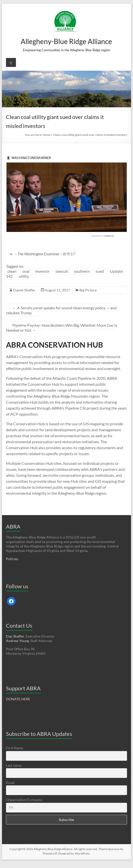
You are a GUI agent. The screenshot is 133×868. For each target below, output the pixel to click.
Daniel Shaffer (24, 290)
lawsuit (62, 271)
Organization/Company (24, 800)
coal (26, 271)
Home (47, 135)
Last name (14, 765)
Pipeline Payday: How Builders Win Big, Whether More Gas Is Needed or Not (62, 328)
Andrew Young (17, 641)
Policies (12, 559)
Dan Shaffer (15, 636)
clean (12, 271)
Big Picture (88, 290)
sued (100, 271)
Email (10, 783)
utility (24, 276)
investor (42, 271)
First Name (15, 748)
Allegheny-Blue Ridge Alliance (66, 41)
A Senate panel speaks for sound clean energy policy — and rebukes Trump (61, 310)
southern (82, 271)
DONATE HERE (18, 699)
